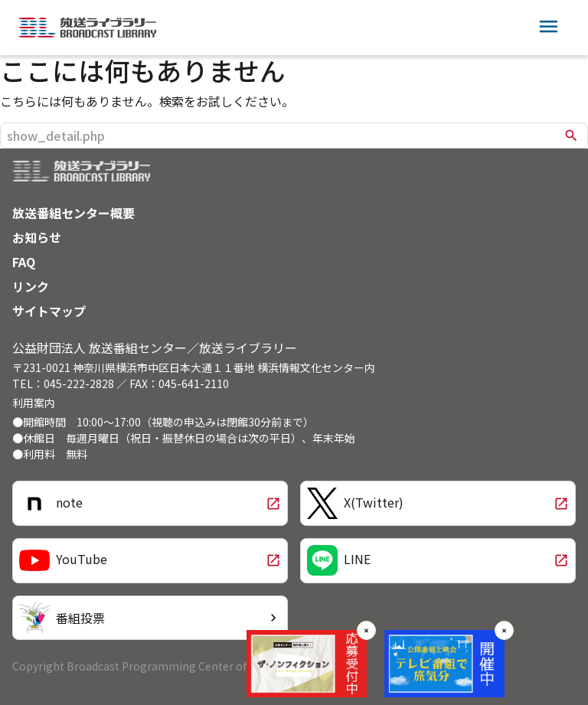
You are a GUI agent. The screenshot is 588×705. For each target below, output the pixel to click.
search (571, 135)
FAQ (24, 262)
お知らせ (37, 237)
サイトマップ (49, 311)
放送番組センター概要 (73, 213)
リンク (31, 286)
